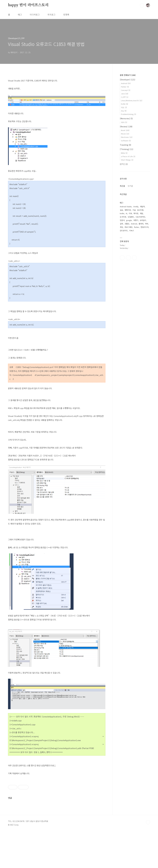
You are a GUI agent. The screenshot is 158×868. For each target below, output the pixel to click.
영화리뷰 (128, 210)
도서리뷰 (123, 217)
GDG (124, 122)
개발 (141, 213)
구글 (134, 210)
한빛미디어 (145, 227)
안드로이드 (124, 231)
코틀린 (127, 224)
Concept (126, 90)
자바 (147, 224)
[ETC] (124, 164)
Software (126, 141)
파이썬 (136, 213)
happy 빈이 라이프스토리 (28, 5)
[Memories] (126, 118)
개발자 (142, 207)
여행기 (136, 220)
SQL (124, 107)
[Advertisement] (57, 797)
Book (125, 130)
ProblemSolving (129, 114)
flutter (137, 227)
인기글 (130, 186)
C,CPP (125, 97)
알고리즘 (140, 210)
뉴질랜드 (131, 217)
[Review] (126, 127)
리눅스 (132, 231)
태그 (20, 15)
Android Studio (126, 207)
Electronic (127, 137)
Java (125, 94)
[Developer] (128, 80)
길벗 (121, 224)
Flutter (125, 87)
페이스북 (122, 258)
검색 (142, 5)
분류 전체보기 (128, 75)
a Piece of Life (128, 156)
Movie (125, 134)
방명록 (66, 15)
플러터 (141, 224)
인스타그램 (128, 258)
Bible (124, 153)
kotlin (122, 213)
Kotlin (125, 104)
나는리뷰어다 (140, 217)
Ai (126, 213)
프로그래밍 (129, 227)
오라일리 (143, 220)
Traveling (126, 145)
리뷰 (130, 213)
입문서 (122, 220)
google (129, 220)
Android (126, 83)
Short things (127, 160)
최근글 (122, 186)
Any (124, 111)
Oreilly (136, 207)
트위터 (134, 258)
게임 (121, 227)
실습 (121, 210)
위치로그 (51, 15)
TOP (148, 859)
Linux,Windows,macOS (132, 100)
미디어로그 (35, 15)
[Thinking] (127, 149)
